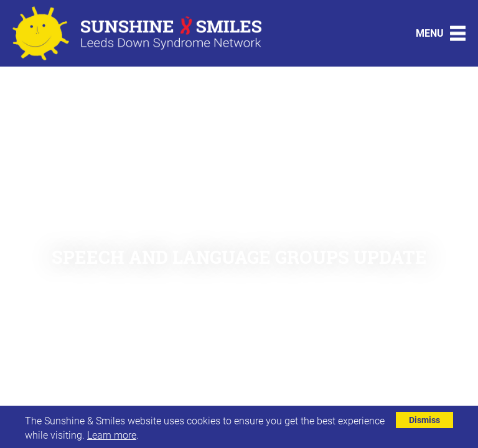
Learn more (112, 435)
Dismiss (424, 420)
